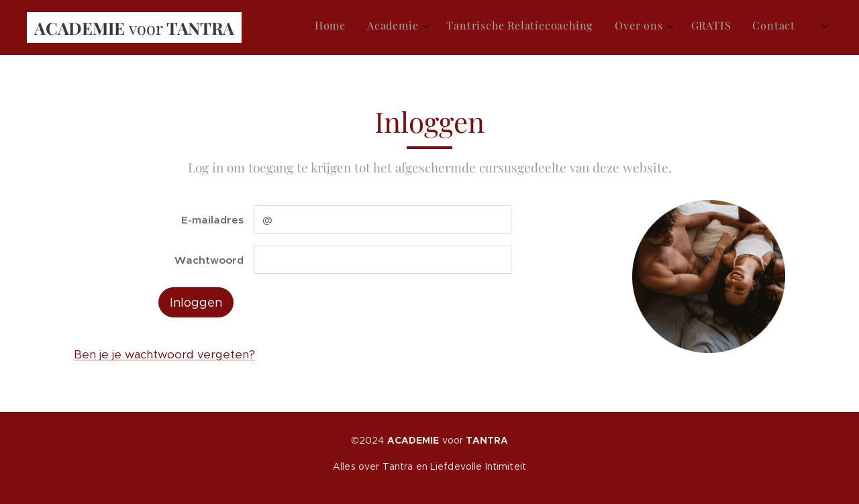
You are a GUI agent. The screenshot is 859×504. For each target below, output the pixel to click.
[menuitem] (694, 28)
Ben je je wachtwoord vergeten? (164, 354)
